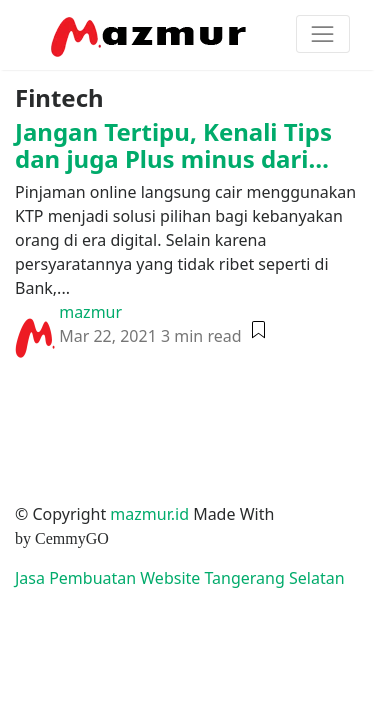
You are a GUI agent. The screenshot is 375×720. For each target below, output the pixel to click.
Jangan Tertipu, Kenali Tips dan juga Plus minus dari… (173, 144)
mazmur (90, 312)
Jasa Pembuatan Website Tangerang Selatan (180, 578)
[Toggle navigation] (323, 34)
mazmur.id (149, 514)
